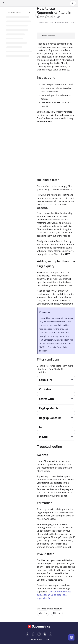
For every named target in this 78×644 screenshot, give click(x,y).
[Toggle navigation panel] (37, 15)
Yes (43, 613)
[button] (73, 3)
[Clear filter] (29, 12)
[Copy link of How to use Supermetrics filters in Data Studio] (58, 17)
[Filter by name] (19, 12)
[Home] (4, 3)
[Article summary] (56, 36)
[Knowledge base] (72, 638)
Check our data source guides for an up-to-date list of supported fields (54, 595)
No (57, 613)
